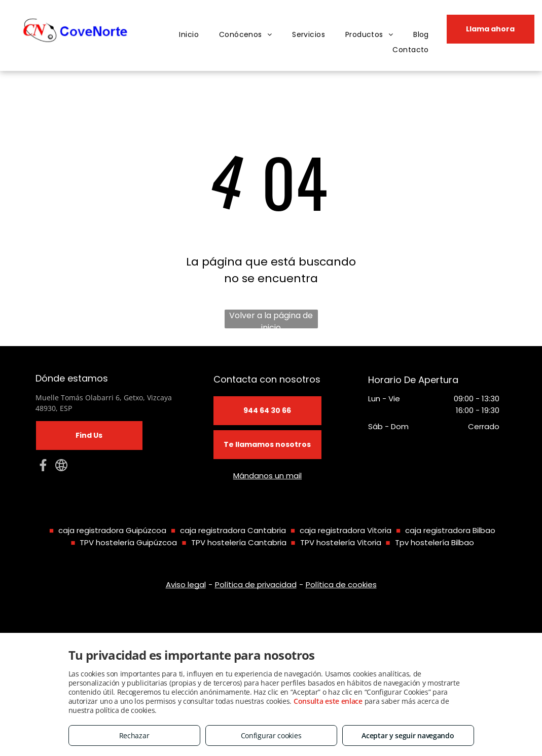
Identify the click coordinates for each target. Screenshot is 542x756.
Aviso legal (186, 584)
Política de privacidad (256, 584)
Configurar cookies (271, 735)
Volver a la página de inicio (271, 319)
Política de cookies (341, 584)
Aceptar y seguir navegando (408, 735)
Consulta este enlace (328, 701)
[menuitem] (189, 35)
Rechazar (134, 735)
